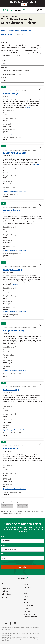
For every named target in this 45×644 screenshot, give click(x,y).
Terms (26, 609)
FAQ (25, 599)
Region (27, 71)
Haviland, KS (7, 97)
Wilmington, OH (8, 272)
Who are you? (6, 554)
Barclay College (11, 94)
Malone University (12, 210)
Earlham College (11, 390)
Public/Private (17, 71)
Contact (26, 596)
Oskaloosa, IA (8, 156)
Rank (4, 64)
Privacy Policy (28, 606)
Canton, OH (7, 213)
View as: (4, 77)
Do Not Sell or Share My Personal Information (32, 616)
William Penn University (14, 153)
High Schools (7, 594)
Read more (28, 107)
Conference (6, 71)
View (24, 5)
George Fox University (14, 330)
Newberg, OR (7, 333)
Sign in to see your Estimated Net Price (14, 134)
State (19, 74)
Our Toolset (28, 587)
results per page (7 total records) (15, 502)
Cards (5, 81)
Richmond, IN (8, 392)
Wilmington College (12, 269)
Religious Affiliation (7, 35)
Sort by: (4, 60)
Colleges (5, 591)
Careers (27, 590)
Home (3, 31)
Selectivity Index (26, 31)
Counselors (6, 588)
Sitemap (27, 603)
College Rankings (13, 31)
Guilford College (11, 449)
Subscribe (22, 567)
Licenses (27, 612)
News (26, 593)
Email (3, 545)
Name (3, 537)
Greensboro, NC (8, 451)
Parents (5, 597)
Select (4, 558)
